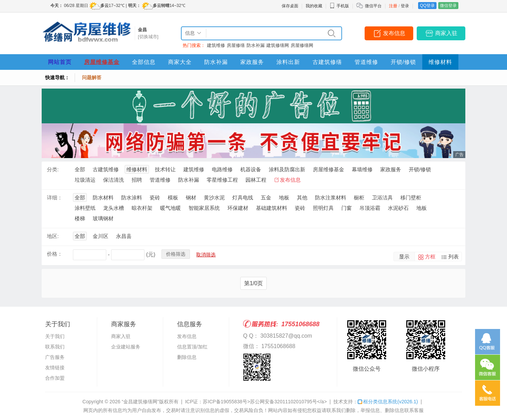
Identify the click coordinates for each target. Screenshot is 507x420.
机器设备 (251, 169)
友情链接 (55, 368)
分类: (53, 169)
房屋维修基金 (102, 62)
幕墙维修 (362, 169)
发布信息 (394, 33)
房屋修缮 (236, 45)
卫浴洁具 (382, 197)
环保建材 (238, 208)
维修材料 (440, 62)
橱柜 (359, 197)
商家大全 (180, 62)
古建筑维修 (106, 169)
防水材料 (103, 197)
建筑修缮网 (278, 45)
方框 (430, 257)
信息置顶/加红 (192, 347)
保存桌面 (290, 6)
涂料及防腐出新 (287, 169)
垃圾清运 (85, 180)
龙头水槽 (114, 208)
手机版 (339, 6)
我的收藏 (314, 6)
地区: (53, 236)
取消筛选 (206, 255)
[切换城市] (148, 37)
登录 (405, 6)
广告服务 (55, 357)
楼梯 (80, 218)
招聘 (137, 180)
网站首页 (60, 62)
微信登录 (448, 6)
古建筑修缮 (327, 62)
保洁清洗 (114, 180)
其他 (302, 197)
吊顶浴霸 (370, 208)
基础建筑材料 (272, 208)
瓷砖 (155, 197)
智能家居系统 (204, 208)
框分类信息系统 (388, 402)
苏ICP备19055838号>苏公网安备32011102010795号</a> (265, 402)
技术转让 (165, 169)
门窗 (347, 208)
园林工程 (256, 180)
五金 (266, 197)
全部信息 (144, 62)
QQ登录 (427, 6)
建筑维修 (216, 45)
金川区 (101, 236)
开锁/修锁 (403, 62)
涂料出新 (288, 62)
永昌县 (124, 236)
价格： (55, 254)
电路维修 (222, 169)
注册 (393, 6)
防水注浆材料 (331, 197)
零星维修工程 (222, 180)
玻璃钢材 (103, 218)
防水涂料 (132, 197)
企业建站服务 (126, 347)
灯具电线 (243, 197)
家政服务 (252, 62)
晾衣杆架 (142, 208)
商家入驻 (446, 33)
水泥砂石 (398, 208)
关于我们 (55, 336)
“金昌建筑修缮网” (140, 402)
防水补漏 (256, 45)
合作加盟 (55, 378)
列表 (454, 257)
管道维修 (366, 62)
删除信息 (187, 357)
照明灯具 (323, 208)
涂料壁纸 (85, 208)
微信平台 (373, 6)
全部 (80, 169)
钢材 (191, 197)
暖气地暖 (171, 208)
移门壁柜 (411, 197)
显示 (404, 257)
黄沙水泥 (214, 197)
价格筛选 (176, 254)
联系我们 (55, 347)
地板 (284, 197)
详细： (55, 197)
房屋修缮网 (302, 45)
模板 (173, 197)
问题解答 (92, 77)
